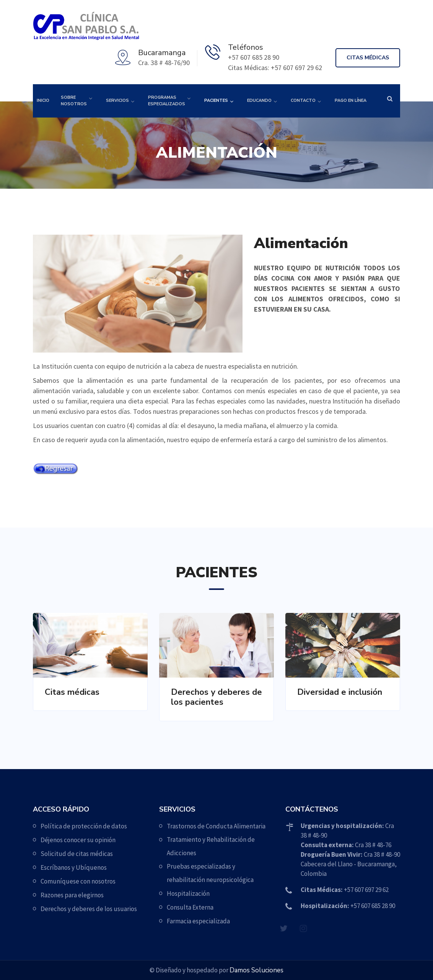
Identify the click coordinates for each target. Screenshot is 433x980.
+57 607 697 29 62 (345, 890)
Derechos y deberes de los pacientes (216, 697)
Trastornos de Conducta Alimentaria (216, 826)
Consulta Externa (190, 907)
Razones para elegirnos (72, 895)
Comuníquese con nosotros (78, 881)
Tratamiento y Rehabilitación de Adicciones (211, 846)
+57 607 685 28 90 (348, 906)
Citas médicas (368, 58)
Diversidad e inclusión (340, 692)
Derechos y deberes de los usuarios (89, 909)
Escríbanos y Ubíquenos (74, 867)
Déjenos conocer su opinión (78, 840)
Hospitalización (188, 893)
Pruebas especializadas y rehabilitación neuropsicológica (210, 873)
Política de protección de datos (84, 826)
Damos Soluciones (256, 970)
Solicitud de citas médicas (77, 854)
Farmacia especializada (198, 921)
